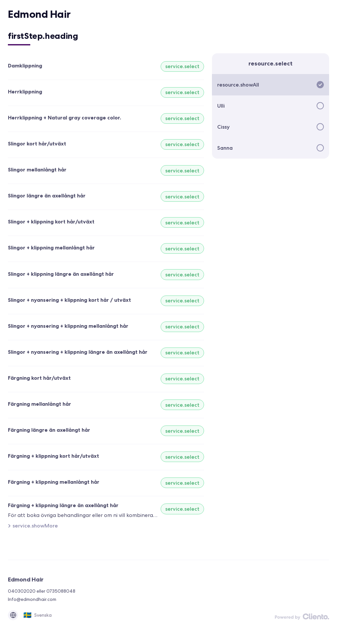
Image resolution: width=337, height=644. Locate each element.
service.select (182, 66)
